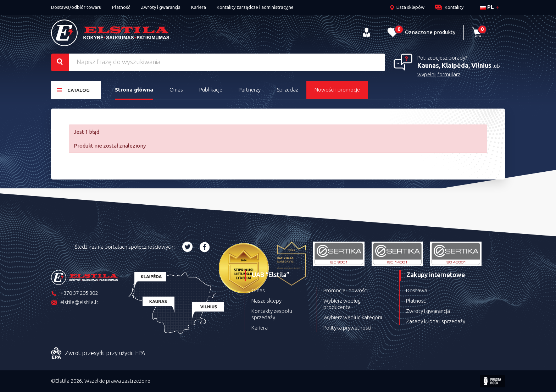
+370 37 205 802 (74, 294)
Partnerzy (250, 90)
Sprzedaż (288, 90)
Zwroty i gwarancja (161, 7)
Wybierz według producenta (342, 304)
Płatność (121, 7)
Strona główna (134, 90)
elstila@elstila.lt (75, 303)
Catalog (73, 90)
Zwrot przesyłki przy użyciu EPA (98, 353)
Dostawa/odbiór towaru (76, 7)
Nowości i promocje (337, 90)
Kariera (199, 7)
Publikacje (211, 90)
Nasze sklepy (266, 301)
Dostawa (417, 290)
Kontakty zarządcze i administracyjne (255, 7)
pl (487, 7)
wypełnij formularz (439, 74)
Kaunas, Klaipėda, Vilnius (454, 65)
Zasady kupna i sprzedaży (436, 321)
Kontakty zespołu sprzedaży (272, 314)
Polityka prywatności (347, 328)
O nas (176, 90)
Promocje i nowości (346, 290)
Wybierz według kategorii (353, 317)
